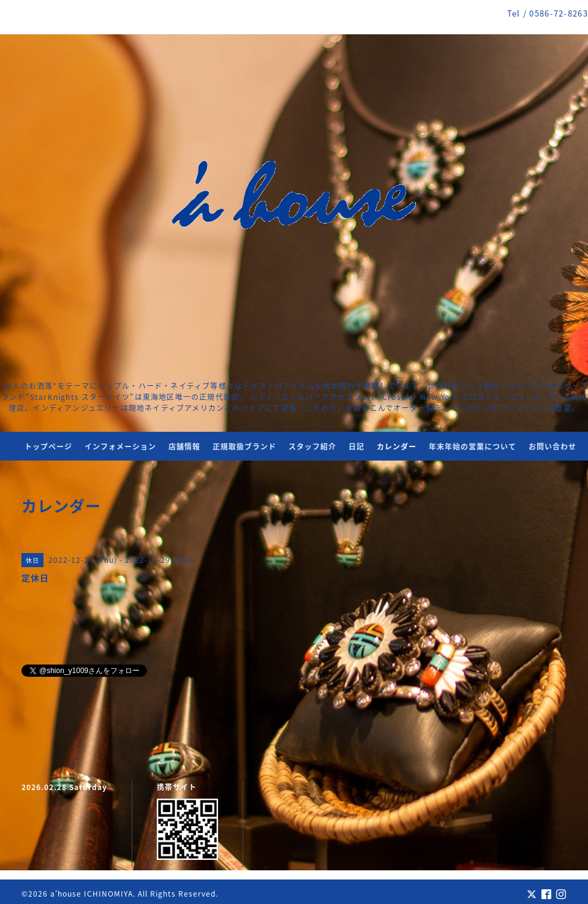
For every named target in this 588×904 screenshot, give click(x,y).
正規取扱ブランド (244, 446)
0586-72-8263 (559, 13)
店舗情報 (184, 446)
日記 (356, 446)
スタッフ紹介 (312, 446)
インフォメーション (120, 446)
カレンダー (397, 446)
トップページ (48, 446)
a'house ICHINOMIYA (92, 894)
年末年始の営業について (473, 446)
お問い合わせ (552, 446)
